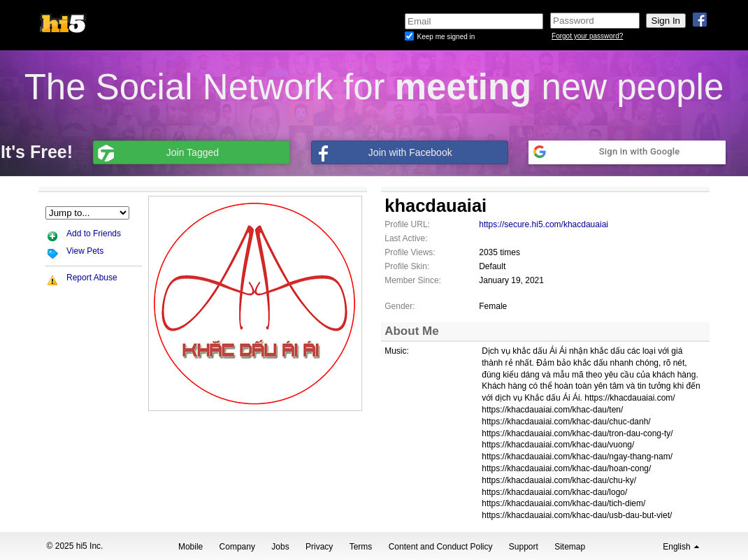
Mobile (190, 547)
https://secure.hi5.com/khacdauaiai (544, 224)
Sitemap (570, 547)
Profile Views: (410, 252)
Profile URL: (407, 224)
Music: (397, 351)
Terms (361, 547)
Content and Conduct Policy (441, 547)
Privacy (319, 547)
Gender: (400, 306)
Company (237, 547)
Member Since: (413, 280)
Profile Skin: (407, 266)
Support (524, 547)
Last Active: (406, 238)
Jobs (280, 547)
